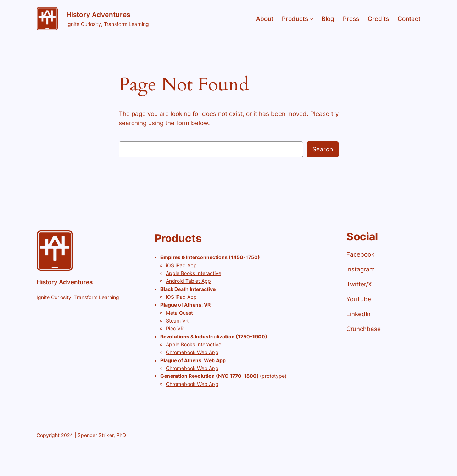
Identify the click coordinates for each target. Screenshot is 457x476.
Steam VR (177, 321)
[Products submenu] (311, 19)
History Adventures (98, 15)
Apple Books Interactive (194, 273)
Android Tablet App (188, 281)
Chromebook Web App (192, 352)
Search (323, 149)
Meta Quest (179, 313)
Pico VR (175, 328)
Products (295, 19)
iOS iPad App (181, 265)
